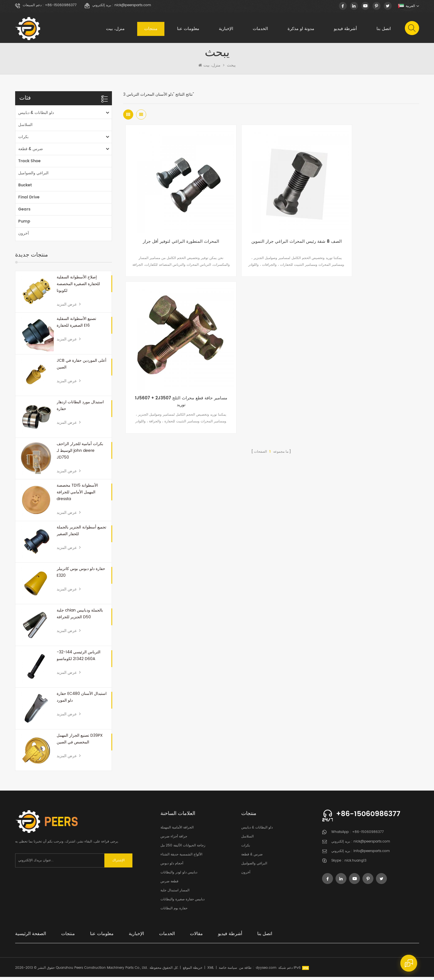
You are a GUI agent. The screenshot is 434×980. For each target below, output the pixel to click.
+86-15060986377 (61, 5)
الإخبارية (226, 29)
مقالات (196, 937)
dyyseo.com (266, 971)
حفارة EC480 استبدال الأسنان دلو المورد (82, 700)
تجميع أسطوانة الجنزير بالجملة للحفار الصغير (81, 534)
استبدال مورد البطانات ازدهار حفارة (80, 408)
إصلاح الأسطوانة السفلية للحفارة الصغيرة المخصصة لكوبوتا (78, 287)
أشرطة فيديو (345, 29)
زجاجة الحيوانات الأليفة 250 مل (183, 849)
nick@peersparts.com (133, 5)
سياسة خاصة (228, 971)
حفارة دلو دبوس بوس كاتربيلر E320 (81, 575)
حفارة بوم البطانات (174, 911)
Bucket (25, 188)
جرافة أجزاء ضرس (174, 840)
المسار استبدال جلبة (175, 893)
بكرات (23, 140)
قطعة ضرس (169, 884)
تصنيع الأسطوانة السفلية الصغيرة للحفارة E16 (76, 325)
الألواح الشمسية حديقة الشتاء (181, 857)
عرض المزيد (69, 307)
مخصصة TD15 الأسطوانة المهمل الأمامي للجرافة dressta (77, 495)
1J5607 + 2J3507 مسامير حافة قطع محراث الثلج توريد (370, 230)
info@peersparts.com (372, 854)
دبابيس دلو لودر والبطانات (179, 875)
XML (211, 971)
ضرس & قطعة (31, 152)
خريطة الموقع (193, 971)
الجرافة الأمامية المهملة (177, 831)
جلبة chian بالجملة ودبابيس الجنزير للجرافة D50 (80, 617)
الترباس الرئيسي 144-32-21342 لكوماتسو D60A (79, 659)
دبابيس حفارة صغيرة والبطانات (182, 902)
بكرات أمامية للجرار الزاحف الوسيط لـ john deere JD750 (80, 454)
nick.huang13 (355, 864)
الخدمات (260, 29)
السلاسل (25, 128)
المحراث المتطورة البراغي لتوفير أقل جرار (173, 227)
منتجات (151, 29)
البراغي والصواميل (33, 176)
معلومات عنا (188, 29)
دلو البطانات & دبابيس (36, 116)
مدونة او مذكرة (301, 29)
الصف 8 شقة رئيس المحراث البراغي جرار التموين (271, 230)
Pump (24, 224)
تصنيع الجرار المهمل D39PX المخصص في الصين (80, 742)
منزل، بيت (115, 29)
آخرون (24, 236)
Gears (24, 212)
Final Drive (29, 200)
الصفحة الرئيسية (31, 937)
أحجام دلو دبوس (172, 866)
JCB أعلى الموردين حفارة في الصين (81, 367)
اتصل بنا (383, 29)
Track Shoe (29, 164)
